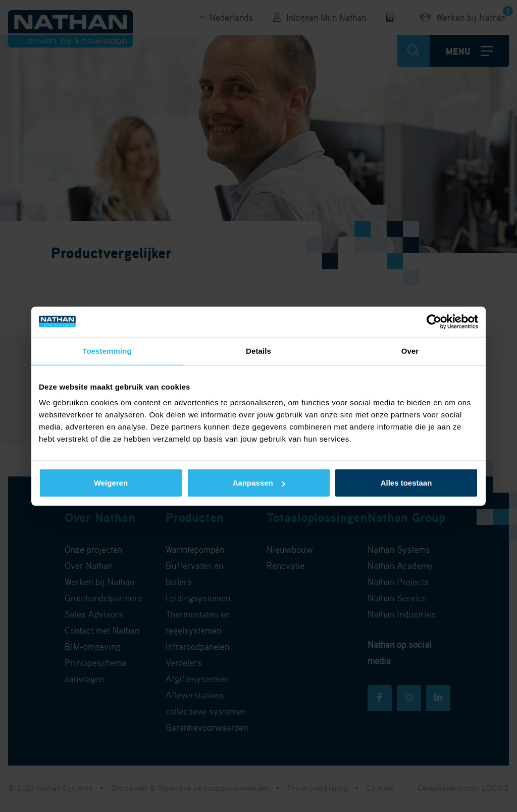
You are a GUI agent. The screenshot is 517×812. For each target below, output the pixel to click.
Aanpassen (259, 483)
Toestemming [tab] (107, 350)
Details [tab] (258, 350)
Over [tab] (410, 350)
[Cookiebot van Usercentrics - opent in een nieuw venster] (434, 321)
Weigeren (111, 483)
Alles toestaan (406, 483)
